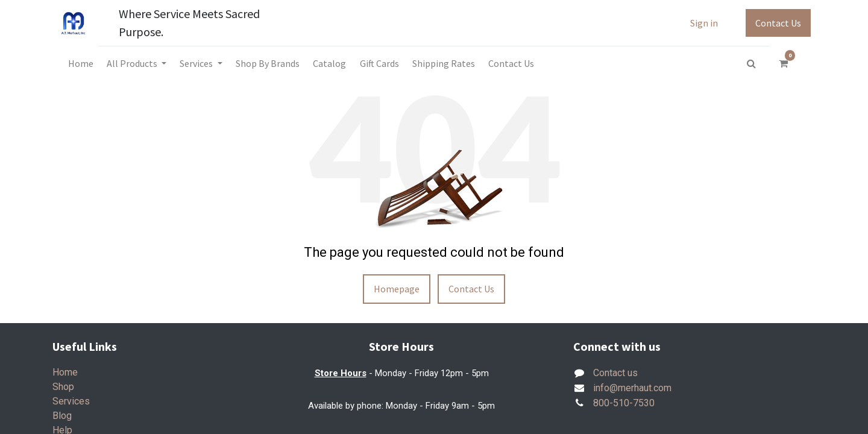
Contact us (615, 373)
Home (65, 372)
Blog (62, 416)
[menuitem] (80, 63)
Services (71, 401)
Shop (63, 387)
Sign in (704, 23)
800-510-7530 (624, 403)
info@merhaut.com (632, 388)
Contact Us (778, 23)
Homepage (397, 289)
